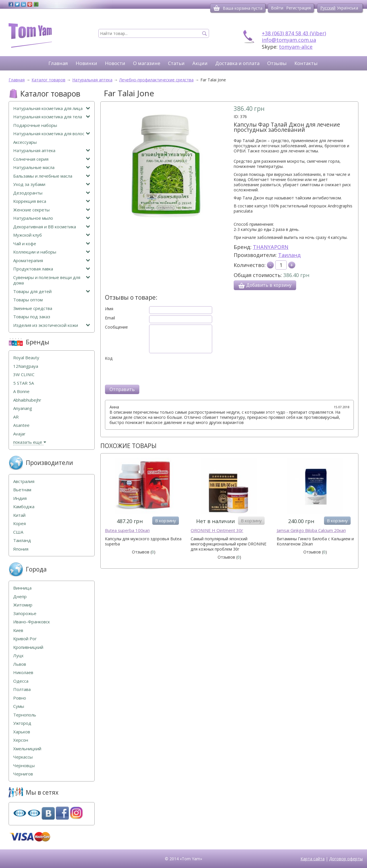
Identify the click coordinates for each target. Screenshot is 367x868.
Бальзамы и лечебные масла (52, 176)
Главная (58, 63)
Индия (20, 498)
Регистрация (298, 8)
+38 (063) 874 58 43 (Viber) (294, 33)
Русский (328, 8)
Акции (200, 63)
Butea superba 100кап (127, 530)
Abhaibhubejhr (27, 400)
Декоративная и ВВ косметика (52, 227)
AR (16, 417)
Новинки (86, 63)
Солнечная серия (52, 159)
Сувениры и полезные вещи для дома (52, 280)
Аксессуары (25, 142)
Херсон (21, 740)
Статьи (176, 63)
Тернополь (25, 715)
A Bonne (21, 391)
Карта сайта (313, 859)
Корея (19, 524)
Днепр (20, 597)
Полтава (22, 689)
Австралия (24, 481)
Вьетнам (22, 490)
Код (109, 358)
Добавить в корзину (265, 285)
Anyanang (23, 408)
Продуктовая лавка (52, 269)
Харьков (22, 732)
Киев (18, 630)
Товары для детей (52, 291)
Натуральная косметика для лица (52, 108)
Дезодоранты (52, 193)
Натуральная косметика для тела (52, 117)
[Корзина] (217, 8)
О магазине (147, 63)
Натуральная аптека (52, 151)
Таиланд (289, 255)
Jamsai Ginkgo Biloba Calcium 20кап (311, 530)
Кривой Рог (25, 639)
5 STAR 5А (24, 383)
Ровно (20, 698)
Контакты (306, 63)
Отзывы (277, 63)
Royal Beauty (26, 358)
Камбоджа (24, 507)
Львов (20, 664)
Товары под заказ (32, 317)
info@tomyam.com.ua (289, 40)
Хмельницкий (27, 749)
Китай (19, 515)
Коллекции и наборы (52, 252)
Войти (277, 8)
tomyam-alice (296, 47)
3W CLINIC (24, 375)
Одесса (21, 681)
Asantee (21, 425)
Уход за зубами (52, 184)
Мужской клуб (52, 235)
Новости (115, 63)
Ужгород (22, 723)
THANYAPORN (271, 247)
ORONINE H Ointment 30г (217, 530)
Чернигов (23, 774)
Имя (109, 309)
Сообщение (116, 327)
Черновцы (24, 766)
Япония (21, 549)
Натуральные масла (52, 167)
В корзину (166, 521)
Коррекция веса (52, 201)
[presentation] (149, 372)
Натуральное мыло (52, 218)
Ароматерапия (52, 261)
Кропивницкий (28, 647)
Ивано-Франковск (32, 622)
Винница (22, 588)
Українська (348, 8)
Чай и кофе (52, 244)
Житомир (23, 605)
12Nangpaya (26, 366)
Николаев (23, 672)
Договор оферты (346, 859)
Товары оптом (28, 300)
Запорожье (25, 613)
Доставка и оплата (237, 63)
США (18, 532)
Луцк (18, 656)
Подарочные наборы (35, 125)
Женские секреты (52, 210)
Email (110, 318)
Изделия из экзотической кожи (52, 325)
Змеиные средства (33, 308)
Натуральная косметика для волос (52, 134)
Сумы (19, 706)
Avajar (19, 434)
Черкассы (23, 757)
